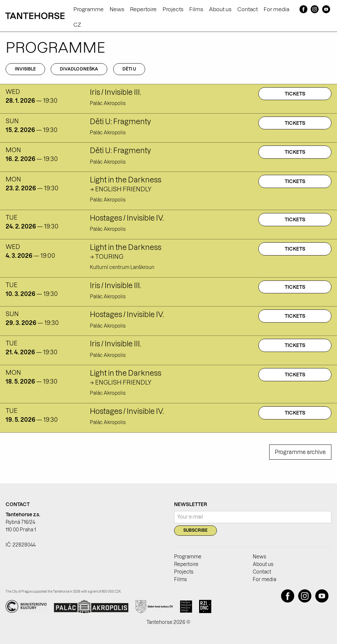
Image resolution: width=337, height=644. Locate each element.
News (117, 9)
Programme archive (300, 452)
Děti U (129, 69)
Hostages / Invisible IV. (127, 218)
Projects (173, 9)
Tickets (295, 94)
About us (220, 9)
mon (13, 150)
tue (12, 217)
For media (276, 9)
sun (12, 121)
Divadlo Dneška (79, 69)
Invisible (25, 69)
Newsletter (191, 504)
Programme (89, 9)
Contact (247, 9)
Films (196, 9)
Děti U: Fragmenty (120, 121)
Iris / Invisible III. (116, 92)
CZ (77, 25)
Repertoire (143, 9)
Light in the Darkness (126, 180)
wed (13, 92)
